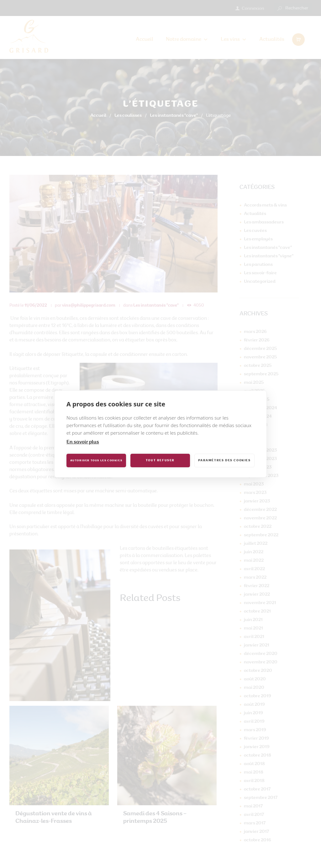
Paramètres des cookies (224, 461)
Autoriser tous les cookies (96, 461)
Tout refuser (160, 461)
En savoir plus (83, 442)
